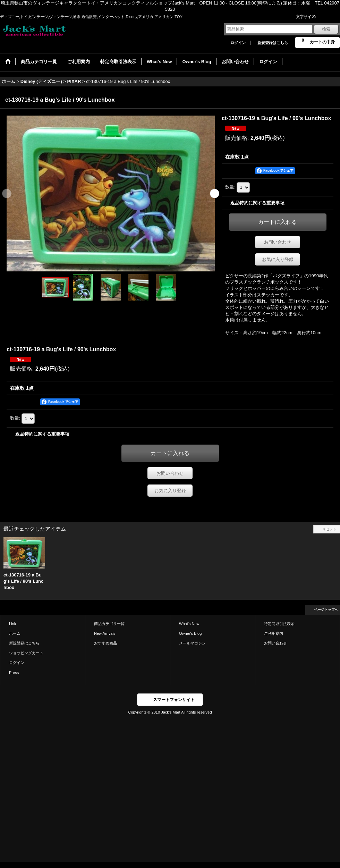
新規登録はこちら (273, 43)
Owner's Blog (190, 633)
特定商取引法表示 (279, 624)
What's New (189, 624)
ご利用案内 (274, 633)
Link (12, 624)
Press (14, 673)
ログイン (238, 43)
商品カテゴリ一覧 (109, 624)
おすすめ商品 (105, 643)
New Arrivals (105, 633)
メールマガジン (192, 643)
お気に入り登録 (278, 259)
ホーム (15, 633)
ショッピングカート (26, 653)
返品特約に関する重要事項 (257, 203)
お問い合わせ (278, 242)
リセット (329, 529)
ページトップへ (326, 610)
